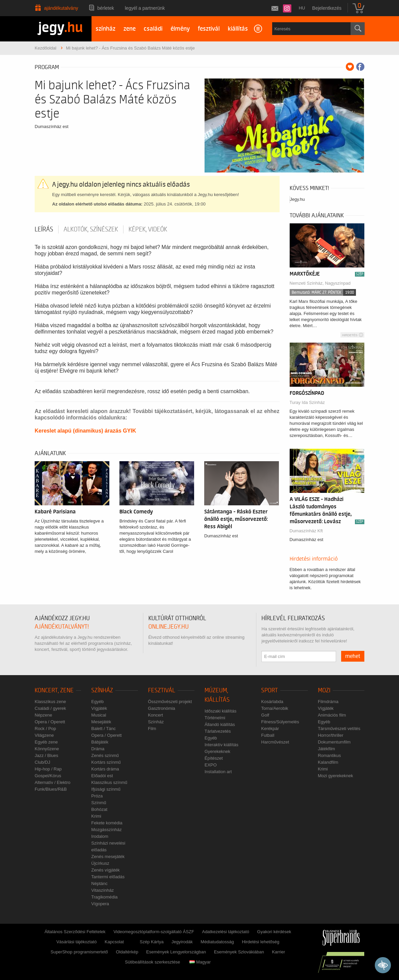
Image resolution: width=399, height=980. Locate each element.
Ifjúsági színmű (106, 789)
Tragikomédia (104, 897)
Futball (268, 735)
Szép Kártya (152, 942)
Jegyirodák (182, 942)
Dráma (98, 749)
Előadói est (102, 776)
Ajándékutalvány (61, 8)
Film (152, 729)
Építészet (214, 758)
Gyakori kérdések (274, 932)
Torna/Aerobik (275, 708)
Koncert (156, 715)
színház (105, 29)
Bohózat (99, 809)
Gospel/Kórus (48, 776)
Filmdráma (328, 702)
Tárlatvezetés (218, 731)
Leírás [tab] (44, 229)
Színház (102, 690)
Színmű (99, 803)
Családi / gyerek (50, 708)
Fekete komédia (107, 823)
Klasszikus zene (50, 702)
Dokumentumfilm (334, 742)
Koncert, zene (54, 690)
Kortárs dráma (105, 769)
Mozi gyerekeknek (336, 776)
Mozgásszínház (106, 830)
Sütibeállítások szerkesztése (152, 962)
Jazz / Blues (46, 755)
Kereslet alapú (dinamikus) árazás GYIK (85, 431)
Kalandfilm (328, 762)
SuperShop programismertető (79, 952)
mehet (353, 656)
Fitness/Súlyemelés (280, 722)
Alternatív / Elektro (52, 782)
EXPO (211, 765)
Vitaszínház (102, 890)
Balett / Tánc (103, 729)
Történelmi (215, 718)
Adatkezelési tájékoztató (225, 932)
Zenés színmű (105, 755)
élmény (180, 29)
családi (153, 29)
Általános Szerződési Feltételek (75, 932)
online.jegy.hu (169, 627)
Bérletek (106, 8)
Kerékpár (270, 729)
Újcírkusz (100, 863)
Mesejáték (101, 722)
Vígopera (100, 904)
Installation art (218, 772)
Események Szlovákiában (239, 952)
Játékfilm (327, 749)
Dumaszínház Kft (306, 531)
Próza (97, 796)
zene (130, 29)
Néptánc (99, 883)
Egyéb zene (46, 742)
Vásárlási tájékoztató (76, 942)
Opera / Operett (50, 722)
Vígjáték (99, 708)
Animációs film (332, 715)
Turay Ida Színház (307, 402)
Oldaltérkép (127, 952)
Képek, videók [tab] (148, 229)
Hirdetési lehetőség (261, 942)
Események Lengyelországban (176, 952)
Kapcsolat (114, 942)
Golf (265, 715)
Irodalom (100, 836)
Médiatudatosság (217, 942)
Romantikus (330, 755)
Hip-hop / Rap (48, 769)
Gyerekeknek (217, 751)
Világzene (44, 735)
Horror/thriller (331, 735)
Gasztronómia (162, 708)
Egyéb (97, 702)
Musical (99, 715)
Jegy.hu (298, 199)
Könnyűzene (47, 749)
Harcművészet (275, 742)
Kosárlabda (272, 702)
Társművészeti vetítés (339, 729)
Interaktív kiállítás (221, 745)
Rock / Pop (45, 729)
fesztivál (209, 29)
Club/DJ (42, 762)
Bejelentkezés (327, 8)
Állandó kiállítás (220, 724)
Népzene (43, 715)
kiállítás (238, 29)
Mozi (324, 690)
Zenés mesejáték (108, 857)
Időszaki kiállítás (221, 711)
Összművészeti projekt (170, 702)
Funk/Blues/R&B (51, 789)
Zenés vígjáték (105, 870)
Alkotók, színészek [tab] (91, 229)
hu (302, 8)
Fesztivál (162, 690)
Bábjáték (100, 742)
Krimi (96, 816)
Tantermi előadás (108, 877)
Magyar (200, 962)
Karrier (278, 952)
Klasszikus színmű (109, 782)
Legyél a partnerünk (145, 8)
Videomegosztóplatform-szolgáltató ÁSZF (154, 932)
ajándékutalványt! (62, 627)
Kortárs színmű (106, 762)
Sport (269, 690)
